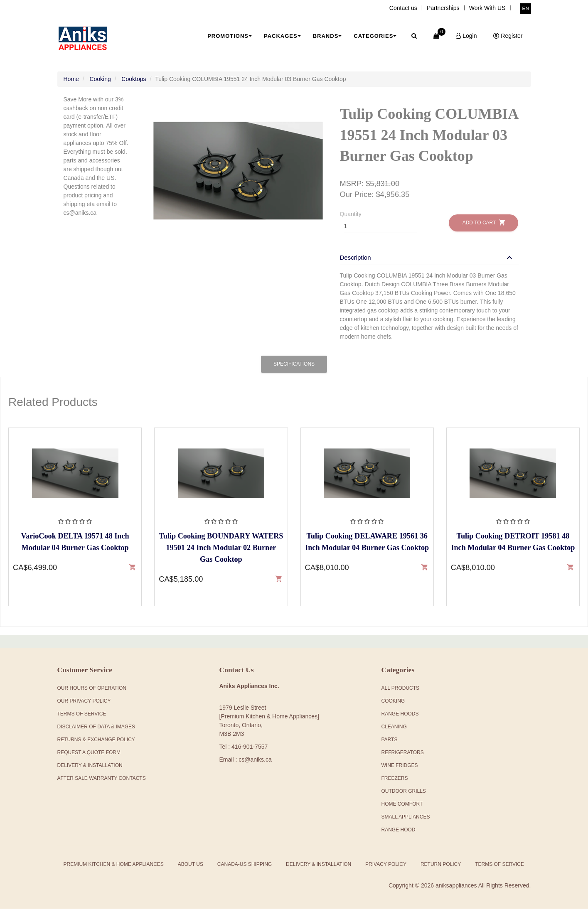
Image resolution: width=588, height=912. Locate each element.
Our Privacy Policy (84, 704)
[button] (427, 261)
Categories (375, 36)
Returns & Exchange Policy (96, 743)
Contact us (403, 8)
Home (71, 82)
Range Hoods (400, 717)
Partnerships (443, 8)
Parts (390, 743)
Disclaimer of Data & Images (96, 730)
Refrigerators (403, 756)
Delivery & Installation (90, 769)
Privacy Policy (386, 868)
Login (466, 36)
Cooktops (134, 82)
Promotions (230, 36)
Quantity (351, 217)
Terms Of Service (82, 717)
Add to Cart (483, 226)
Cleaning (394, 730)
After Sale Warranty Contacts (102, 782)
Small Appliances (406, 820)
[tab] (429, 257)
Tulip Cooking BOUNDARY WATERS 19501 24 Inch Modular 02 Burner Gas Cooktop (221, 551)
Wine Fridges (400, 769)
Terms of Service (499, 868)
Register (508, 36)
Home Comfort (402, 807)
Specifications (294, 367)
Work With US (487, 8)
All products (401, 691)
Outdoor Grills (404, 794)
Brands (328, 36)
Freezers (395, 782)
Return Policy (441, 868)
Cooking (100, 82)
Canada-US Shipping (245, 868)
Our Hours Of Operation (92, 691)
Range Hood (399, 833)
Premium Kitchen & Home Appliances (114, 868)
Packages (283, 36)
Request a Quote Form (89, 756)
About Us (191, 868)
